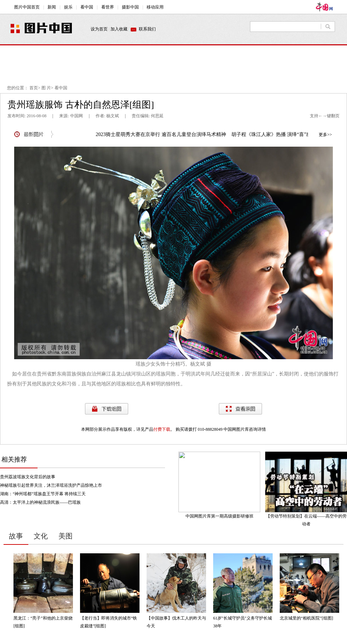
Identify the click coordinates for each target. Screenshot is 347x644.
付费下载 (162, 429)
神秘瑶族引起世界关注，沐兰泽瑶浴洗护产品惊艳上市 (51, 485)
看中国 (61, 88)
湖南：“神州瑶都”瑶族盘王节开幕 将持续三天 (43, 494)
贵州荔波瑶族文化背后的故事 (28, 477)
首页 (34, 88)
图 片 (46, 88)
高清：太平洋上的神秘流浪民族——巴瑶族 (40, 502)
